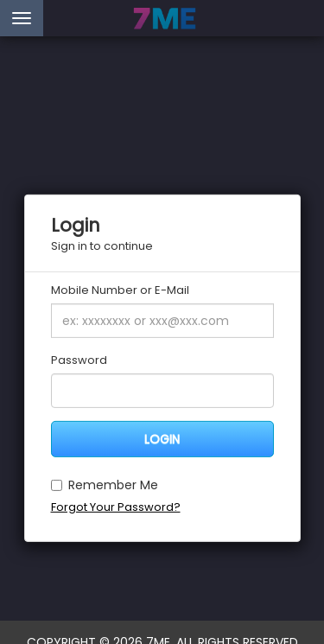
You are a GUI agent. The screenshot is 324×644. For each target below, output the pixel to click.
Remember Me (105, 484)
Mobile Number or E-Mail (120, 290)
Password (79, 360)
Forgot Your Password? (116, 506)
